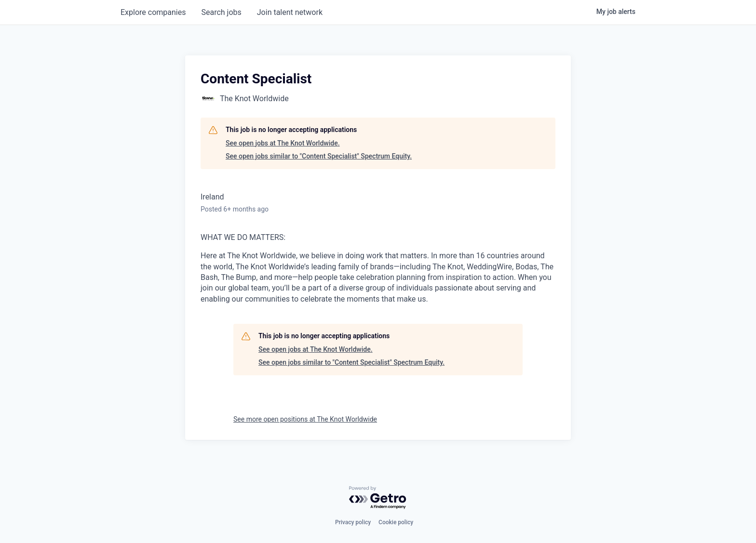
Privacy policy (353, 522)
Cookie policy (396, 522)
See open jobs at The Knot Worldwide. (283, 143)
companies (153, 12)
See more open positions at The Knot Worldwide (305, 419)
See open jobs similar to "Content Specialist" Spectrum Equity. (319, 156)
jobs (221, 12)
